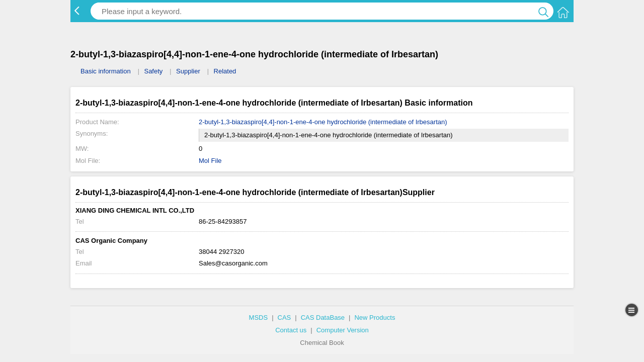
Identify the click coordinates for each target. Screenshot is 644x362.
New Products (375, 318)
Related (225, 71)
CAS (285, 318)
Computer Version (343, 330)
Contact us (291, 330)
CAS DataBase (323, 318)
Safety (153, 71)
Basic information (106, 71)
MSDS (259, 318)
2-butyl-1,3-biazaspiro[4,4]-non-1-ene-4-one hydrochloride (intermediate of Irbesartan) (323, 122)
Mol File (210, 161)
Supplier (188, 71)
